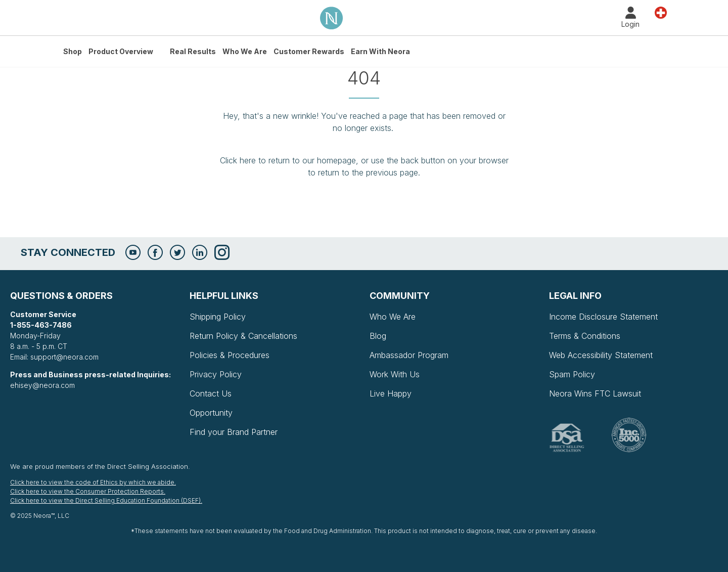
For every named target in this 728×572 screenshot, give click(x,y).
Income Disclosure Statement (603, 317)
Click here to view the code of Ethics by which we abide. (93, 482)
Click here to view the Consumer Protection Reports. (88, 491)
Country (661, 12)
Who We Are (245, 51)
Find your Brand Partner (234, 432)
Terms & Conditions (585, 336)
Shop (73, 51)
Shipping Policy (218, 317)
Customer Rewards (309, 51)
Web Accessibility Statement (601, 355)
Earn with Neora (380, 51)
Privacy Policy (216, 374)
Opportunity (211, 413)
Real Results (193, 51)
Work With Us (395, 374)
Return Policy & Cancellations (243, 336)
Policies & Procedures (230, 355)
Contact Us (211, 393)
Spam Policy (572, 374)
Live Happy (391, 393)
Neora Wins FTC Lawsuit (595, 393)
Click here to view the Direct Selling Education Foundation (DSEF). (106, 500)
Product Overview (121, 51)
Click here (238, 160)
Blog (378, 336)
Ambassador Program (409, 355)
